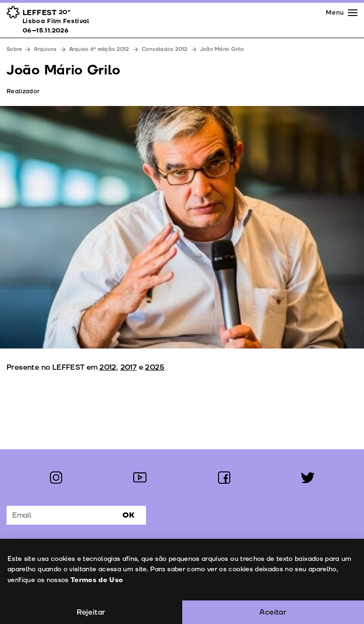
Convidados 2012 (165, 49)
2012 (108, 367)
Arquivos (45, 49)
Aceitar (273, 612)
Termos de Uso (97, 580)
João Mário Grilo (222, 49)
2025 (155, 367)
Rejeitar (91, 612)
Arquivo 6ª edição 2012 (99, 49)
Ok (129, 515)
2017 (129, 367)
